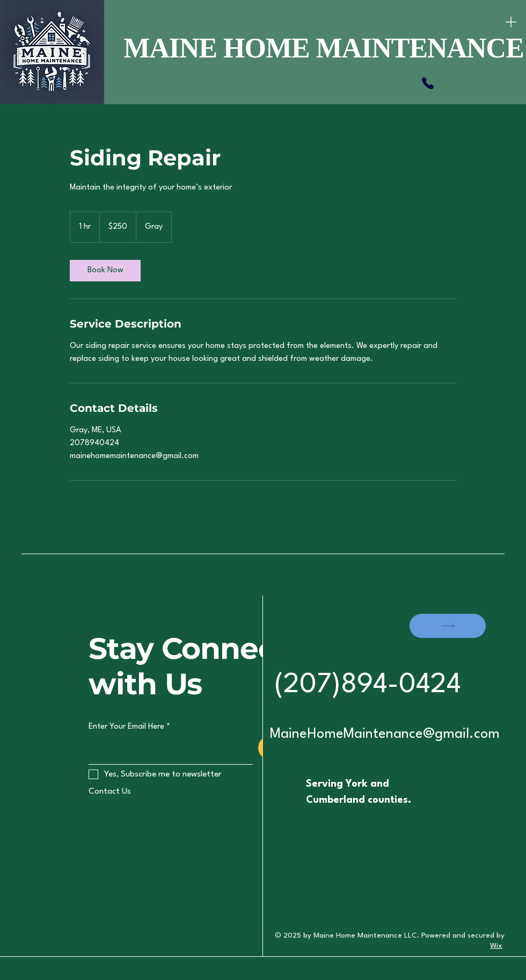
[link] (105, 271)
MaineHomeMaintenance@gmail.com (385, 734)
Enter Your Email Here (126, 727)
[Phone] (428, 83)
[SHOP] (448, 626)
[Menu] (511, 22)
